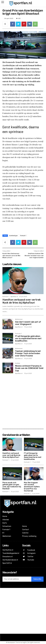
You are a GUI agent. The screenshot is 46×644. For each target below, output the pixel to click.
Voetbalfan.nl (8, 550)
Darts (5, 523)
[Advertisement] (23, 401)
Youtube (31, 560)
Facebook (31, 550)
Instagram (31, 553)
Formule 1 (23, 236)
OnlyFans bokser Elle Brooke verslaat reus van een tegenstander (34, 256)
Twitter (30, 557)
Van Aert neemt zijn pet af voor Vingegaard (28, 323)
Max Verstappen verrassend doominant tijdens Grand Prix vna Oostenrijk (32, 487)
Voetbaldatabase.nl (10, 560)
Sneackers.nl (7, 557)
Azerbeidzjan (13, 236)
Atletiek (6, 520)
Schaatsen (7, 526)
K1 (3, 533)
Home (5, 516)
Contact (26, 530)
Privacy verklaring (29, 536)
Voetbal (18, 363)
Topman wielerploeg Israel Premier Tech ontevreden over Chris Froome (28, 353)
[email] (17, 579)
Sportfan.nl (14, 297)
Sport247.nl (7, 563)
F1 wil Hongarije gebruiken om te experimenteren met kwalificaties (28, 338)
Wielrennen (19, 319)
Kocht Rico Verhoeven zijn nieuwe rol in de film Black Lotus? (11, 256)
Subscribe (37, 579)
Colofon (25, 533)
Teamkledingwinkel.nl (11, 553)
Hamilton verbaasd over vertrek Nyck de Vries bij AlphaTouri (22, 301)
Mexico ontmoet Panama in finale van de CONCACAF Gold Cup (29, 368)
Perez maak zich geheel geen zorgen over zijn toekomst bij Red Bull (12, 486)
